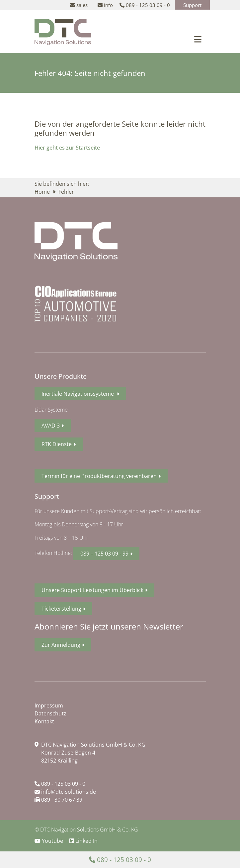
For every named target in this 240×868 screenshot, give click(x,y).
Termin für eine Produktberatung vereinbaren (99, 476)
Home (43, 192)
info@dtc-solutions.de (65, 792)
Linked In (83, 841)
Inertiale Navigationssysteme (78, 394)
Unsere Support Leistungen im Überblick (92, 590)
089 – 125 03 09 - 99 (104, 554)
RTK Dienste (57, 444)
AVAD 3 (51, 426)
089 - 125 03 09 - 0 (60, 784)
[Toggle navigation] (198, 39)
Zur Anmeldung (61, 645)
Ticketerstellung (61, 609)
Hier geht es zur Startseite (67, 148)
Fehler (66, 192)
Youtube (49, 841)
